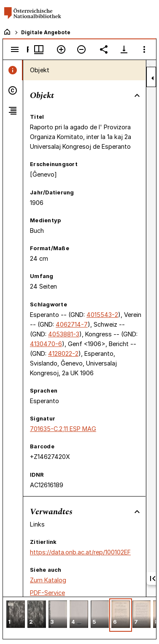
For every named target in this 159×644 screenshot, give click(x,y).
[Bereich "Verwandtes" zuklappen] (137, 512)
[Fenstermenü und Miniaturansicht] (39, 49)
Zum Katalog (48, 580)
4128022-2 (63, 353)
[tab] (13, 70)
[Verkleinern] (81, 49)
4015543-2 (102, 315)
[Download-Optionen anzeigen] (124, 49)
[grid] (79, 618)
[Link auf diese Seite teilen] (104, 49)
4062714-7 (72, 324)
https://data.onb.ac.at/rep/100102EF (80, 552)
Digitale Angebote (46, 32)
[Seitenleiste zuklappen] (153, 78)
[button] (16, 615)
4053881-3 (64, 334)
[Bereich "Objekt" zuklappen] (137, 96)
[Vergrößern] (61, 49)
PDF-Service (47, 593)
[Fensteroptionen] (144, 49)
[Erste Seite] (153, 579)
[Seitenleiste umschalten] (15, 49)
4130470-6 (46, 344)
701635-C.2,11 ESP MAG (63, 429)
